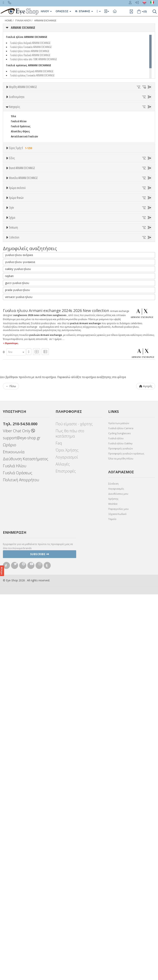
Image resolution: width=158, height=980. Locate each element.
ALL (15, 388)
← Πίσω (11, 772)
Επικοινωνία (14, 837)
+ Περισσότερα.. (11, 729)
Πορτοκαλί (19, 409)
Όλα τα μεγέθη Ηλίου (121, 844)
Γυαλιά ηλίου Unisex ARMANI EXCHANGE (30, 51)
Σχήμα (12, 506)
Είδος (12, 205)
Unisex (15, 220)
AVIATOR (16, 520)
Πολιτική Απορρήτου (21, 865)
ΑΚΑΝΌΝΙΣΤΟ (18, 536)
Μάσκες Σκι (18, 245)
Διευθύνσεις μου (118, 879)
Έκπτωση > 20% (20, 574)
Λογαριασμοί (67, 843)
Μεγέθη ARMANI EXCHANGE (23, 87)
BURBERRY (17, 317)
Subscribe (40, 940)
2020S (14, 360)
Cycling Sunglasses (120, 819)
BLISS (14, 302)
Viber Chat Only (19, 816)
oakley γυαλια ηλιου (18, 655)
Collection (14, 584)
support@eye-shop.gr (22, 823)
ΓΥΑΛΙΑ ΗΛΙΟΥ (23, 21)
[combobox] (16, 738)
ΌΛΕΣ (14, 594)
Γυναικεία (17, 235)
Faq (59, 829)
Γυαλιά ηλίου (116, 824)
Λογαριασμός (116, 874)
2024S (14, 345)
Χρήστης (113, 884)
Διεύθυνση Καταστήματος (26, 844)
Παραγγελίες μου (118, 894)
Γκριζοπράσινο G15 (24, 468)
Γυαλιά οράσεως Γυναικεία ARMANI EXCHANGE (32, 75)
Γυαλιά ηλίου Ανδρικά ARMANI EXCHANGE (30, 43)
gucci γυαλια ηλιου (17, 669)
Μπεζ (16, 399)
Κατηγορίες (14, 139)
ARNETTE (16, 292)
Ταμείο (112, 905)
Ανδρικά (15, 230)
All (12, 486)
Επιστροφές (66, 857)
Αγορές (146, 772)
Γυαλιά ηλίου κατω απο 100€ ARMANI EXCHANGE (34, 59)
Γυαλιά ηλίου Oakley (120, 829)
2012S (14, 355)
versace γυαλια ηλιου (19, 683)
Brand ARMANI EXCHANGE (22, 262)
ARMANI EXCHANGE (45, 21)
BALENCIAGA (18, 297)
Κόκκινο (17, 419)
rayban (9, 662)
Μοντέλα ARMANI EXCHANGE (23, 330)
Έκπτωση (13, 555)
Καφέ (16, 457)
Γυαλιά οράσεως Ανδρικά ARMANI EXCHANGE (32, 71)
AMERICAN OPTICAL (22, 282)
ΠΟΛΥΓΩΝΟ (17, 546)
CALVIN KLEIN (18, 322)
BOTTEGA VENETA (21, 307)
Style (11, 477)
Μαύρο (17, 414)
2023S (14, 365)
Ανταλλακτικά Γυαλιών (24, 169)
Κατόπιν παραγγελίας (26, 122)
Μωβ (16, 404)
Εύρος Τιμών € (17, 190)
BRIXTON (16, 312)
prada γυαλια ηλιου (17, 676)
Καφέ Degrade (21, 462)
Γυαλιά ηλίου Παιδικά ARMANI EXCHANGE (30, 55)
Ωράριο (10, 830)
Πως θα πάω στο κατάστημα (70, 819)
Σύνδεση (113, 869)
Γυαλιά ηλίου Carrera (121, 814)
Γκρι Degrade (20, 452)
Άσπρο (17, 393)
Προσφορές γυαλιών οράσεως (126, 839)
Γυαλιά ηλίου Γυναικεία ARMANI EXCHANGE (31, 47)
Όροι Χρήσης (67, 836)
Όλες (16, 564)
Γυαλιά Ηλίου (19, 153)
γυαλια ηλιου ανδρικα (19, 641)
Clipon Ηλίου (20, 442)
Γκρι (15, 447)
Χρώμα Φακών (16, 428)
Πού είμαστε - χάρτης (74, 809)
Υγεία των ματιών (119, 809)
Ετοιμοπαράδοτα (23, 117)
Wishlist (113, 889)
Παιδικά (16, 240)
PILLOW (15, 531)
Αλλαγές (63, 850)
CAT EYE (15, 525)
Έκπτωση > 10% (20, 569)
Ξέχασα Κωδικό (117, 900)
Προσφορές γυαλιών (120, 834)
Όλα (15, 127)
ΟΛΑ (13, 96)
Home (8, 21)
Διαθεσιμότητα (17, 108)
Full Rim (16, 491)
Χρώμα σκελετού (17, 379)
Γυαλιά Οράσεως (21, 159)
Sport (14, 225)
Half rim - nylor (20, 496)
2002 (13, 350)
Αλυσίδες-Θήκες (20, 164)
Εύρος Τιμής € (21, 180)
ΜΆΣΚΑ (15, 541)
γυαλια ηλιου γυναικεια (20, 648)
